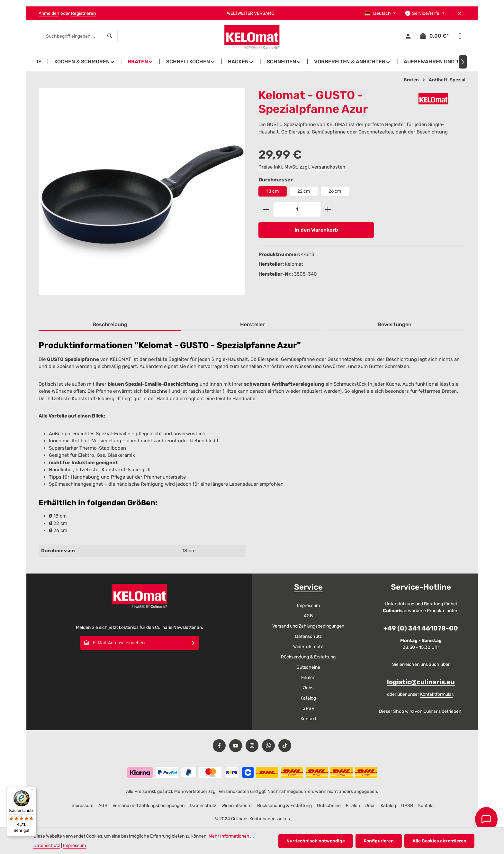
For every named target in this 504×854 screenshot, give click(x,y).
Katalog (308, 698)
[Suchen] (110, 36)
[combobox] (72, 36)
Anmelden (49, 13)
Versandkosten (234, 791)
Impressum (308, 606)
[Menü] (32, 791)
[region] (142, 197)
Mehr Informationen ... (231, 836)
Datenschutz (308, 636)
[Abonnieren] (193, 643)
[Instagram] (252, 746)
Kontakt (308, 719)
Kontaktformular (437, 694)
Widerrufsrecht (308, 647)
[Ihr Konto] (408, 36)
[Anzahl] (297, 209)
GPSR (308, 708)
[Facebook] (219, 746)
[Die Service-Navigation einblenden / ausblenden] (425, 13)
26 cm (335, 191)
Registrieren (83, 13)
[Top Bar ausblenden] (459, 13)
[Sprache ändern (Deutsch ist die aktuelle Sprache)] (381, 13)
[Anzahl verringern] (266, 209)
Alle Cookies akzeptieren (439, 841)
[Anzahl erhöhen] (328, 209)
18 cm (273, 191)
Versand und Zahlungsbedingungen (308, 626)
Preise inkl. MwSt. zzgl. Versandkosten (302, 167)
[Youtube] (236, 746)
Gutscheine (308, 667)
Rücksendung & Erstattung (308, 657)
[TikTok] (285, 746)
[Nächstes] (463, 62)
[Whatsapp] (268, 746)
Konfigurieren (379, 841)
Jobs (308, 688)
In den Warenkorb (316, 230)
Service (308, 587)
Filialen (308, 678)
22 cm (304, 191)
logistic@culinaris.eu (421, 682)
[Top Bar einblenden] (460, 36)
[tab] (110, 325)
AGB (308, 616)
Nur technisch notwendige (316, 841)
